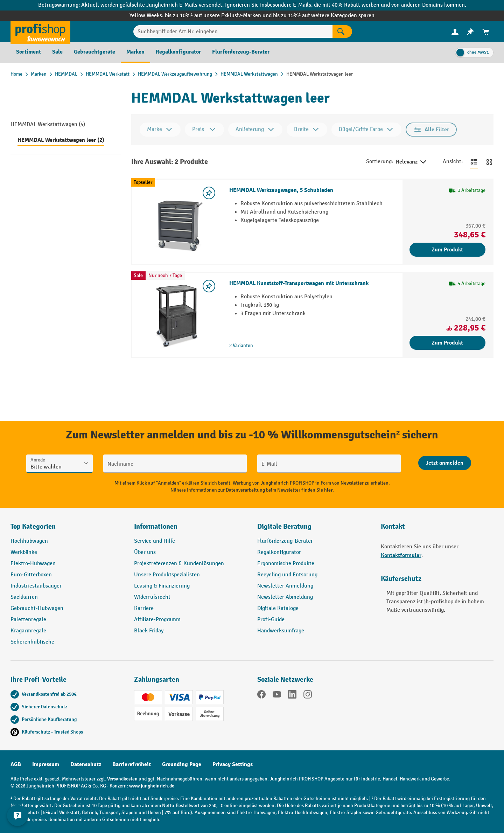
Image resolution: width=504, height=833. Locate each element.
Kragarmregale (28, 631)
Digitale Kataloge (278, 608)
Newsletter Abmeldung (285, 597)
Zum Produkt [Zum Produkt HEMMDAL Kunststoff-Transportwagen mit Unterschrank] (447, 343)
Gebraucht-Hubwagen (37, 608)
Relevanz (412, 162)
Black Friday (149, 631)
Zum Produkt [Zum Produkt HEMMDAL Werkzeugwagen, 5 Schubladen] (447, 250)
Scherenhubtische (32, 642)
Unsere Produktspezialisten (167, 575)
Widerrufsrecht (152, 597)
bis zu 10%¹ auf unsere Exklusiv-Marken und (219, 16)
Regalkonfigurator (279, 552)
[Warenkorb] (486, 32)
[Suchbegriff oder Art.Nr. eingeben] (233, 32)
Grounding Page (182, 764)
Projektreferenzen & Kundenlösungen (179, 564)
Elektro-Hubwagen (33, 564)
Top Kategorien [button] (33, 526)
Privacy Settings (233, 764)
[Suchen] (342, 32)
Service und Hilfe (155, 541)
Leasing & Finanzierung (162, 586)
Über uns (145, 552)
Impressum (46, 764)
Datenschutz (86, 764)
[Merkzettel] (470, 32)
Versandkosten (122, 779)
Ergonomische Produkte (286, 564)
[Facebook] (261, 696)
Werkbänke (24, 552)
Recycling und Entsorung (287, 575)
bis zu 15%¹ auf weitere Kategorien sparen (324, 16)
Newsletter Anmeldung (285, 586)
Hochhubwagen (29, 541)
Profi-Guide (271, 620)
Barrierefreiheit (132, 764)
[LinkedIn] (292, 696)
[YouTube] (277, 696)
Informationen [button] (156, 526)
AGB (16, 764)
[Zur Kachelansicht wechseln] (489, 162)
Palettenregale (28, 620)
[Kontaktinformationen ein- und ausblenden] (17, 815)
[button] (314, 529)
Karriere (144, 608)
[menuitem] (455, 32)
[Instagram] (308, 696)
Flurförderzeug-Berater (285, 541)
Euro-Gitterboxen (31, 575)
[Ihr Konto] (455, 32)
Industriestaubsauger (36, 586)
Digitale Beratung (284, 526)
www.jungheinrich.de (152, 786)
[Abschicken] (445, 463)
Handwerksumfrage (281, 631)
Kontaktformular (401, 555)
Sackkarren (24, 597)
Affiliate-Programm (157, 620)
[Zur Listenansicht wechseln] (474, 162)
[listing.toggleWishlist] (209, 193)
